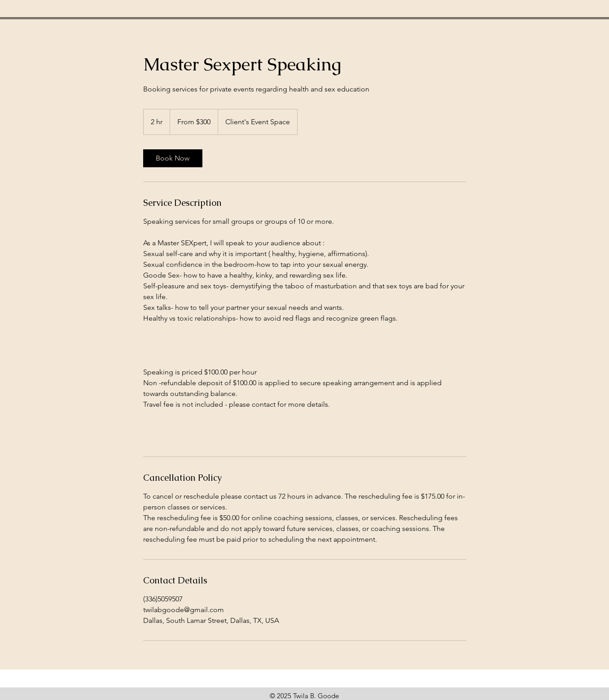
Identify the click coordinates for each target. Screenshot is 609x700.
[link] (173, 158)
